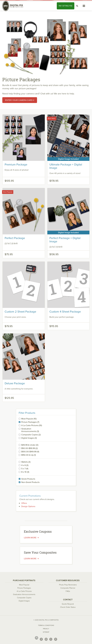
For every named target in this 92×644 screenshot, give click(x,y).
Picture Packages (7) (30, 422)
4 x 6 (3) (25, 465)
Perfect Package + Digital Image (65, 240)
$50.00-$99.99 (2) (29, 448)
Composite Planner (68, 588)
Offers (24, 503)
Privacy (46, 629)
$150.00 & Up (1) (29, 455)
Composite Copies (24, 598)
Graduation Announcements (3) (30, 430)
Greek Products (28, 479)
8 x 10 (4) (25, 472)
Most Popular (24, 585)
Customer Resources (68, 580)
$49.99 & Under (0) (30, 445)
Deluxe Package (15, 383)
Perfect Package (15, 238)
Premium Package (16, 165)
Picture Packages (24, 588)
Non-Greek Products (30, 482)
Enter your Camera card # (20, 100)
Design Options (28, 506)
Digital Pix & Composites (14, 6)
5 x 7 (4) (25, 469)
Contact (68, 600)
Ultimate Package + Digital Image (66, 166)
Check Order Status (68, 607)
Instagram (46, 639)
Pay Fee (66, 6)
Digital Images (24, 601)
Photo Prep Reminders (68, 585)
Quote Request (68, 604)
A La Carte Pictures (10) (32, 425)
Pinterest (56, 639)
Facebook (41, 639)
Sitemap (46, 632)
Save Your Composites (40, 552)
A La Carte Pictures (24, 591)
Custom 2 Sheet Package (20, 312)
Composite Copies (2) (31, 435)
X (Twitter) (51, 639)
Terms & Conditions (46, 625)
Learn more (30, 538)
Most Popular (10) (29, 419)
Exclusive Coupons (38, 532)
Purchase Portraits (24, 580)
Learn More (30, 559)
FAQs (68, 591)
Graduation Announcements (24, 594)
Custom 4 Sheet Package (65, 312)
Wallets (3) (26, 462)
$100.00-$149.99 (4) (30, 452)
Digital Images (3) (29, 438)
